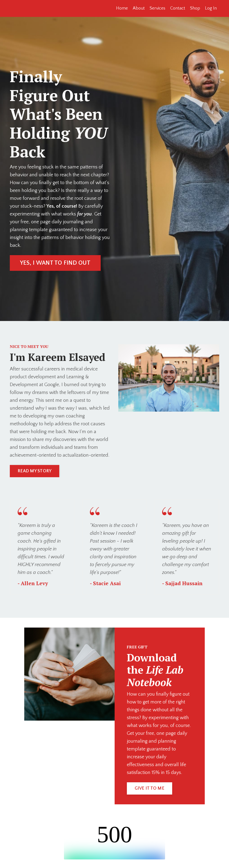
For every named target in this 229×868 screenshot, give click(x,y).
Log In (211, 8)
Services (157, 8)
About (139, 8)
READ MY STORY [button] (35, 471)
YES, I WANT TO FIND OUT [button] (55, 263)
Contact (178, 8)
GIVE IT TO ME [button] (150, 788)
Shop (195, 8)
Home (122, 8)
